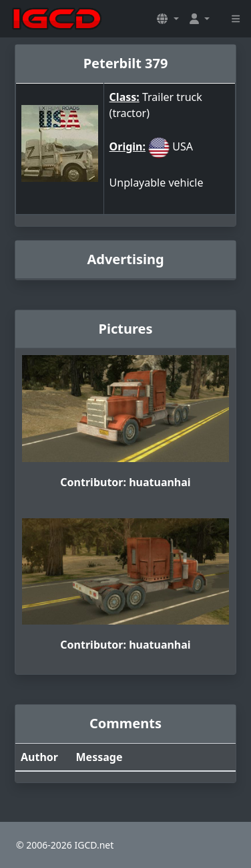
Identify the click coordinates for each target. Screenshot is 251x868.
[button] (168, 19)
